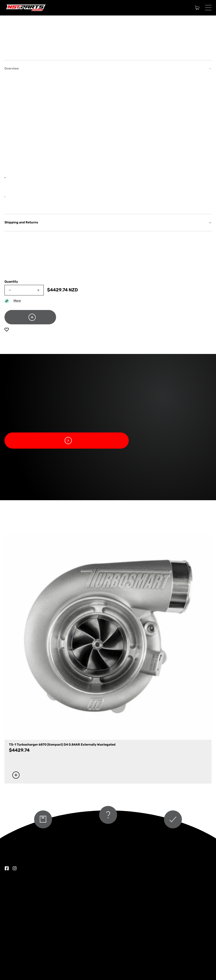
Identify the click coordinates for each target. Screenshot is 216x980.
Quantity (11, 380)
